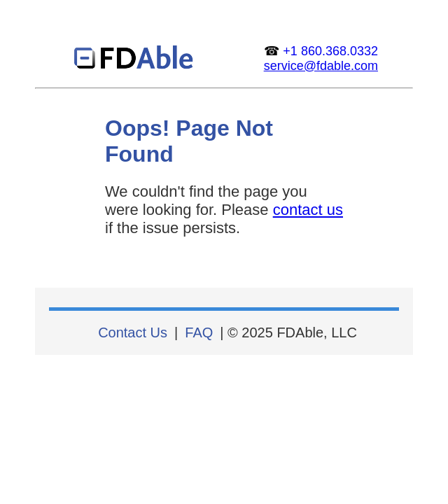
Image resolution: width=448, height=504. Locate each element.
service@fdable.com (321, 66)
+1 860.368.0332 (330, 51)
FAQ (199, 332)
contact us (308, 210)
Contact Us (133, 332)
